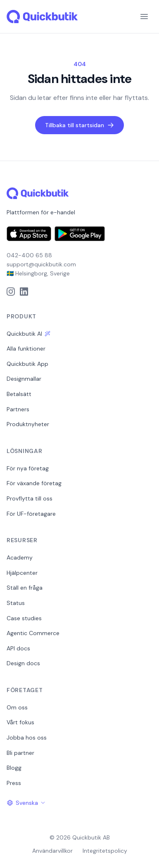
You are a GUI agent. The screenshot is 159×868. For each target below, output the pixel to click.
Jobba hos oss (27, 738)
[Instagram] (11, 292)
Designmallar (24, 379)
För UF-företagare (31, 514)
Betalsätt (19, 394)
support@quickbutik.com (41, 264)
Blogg (14, 768)
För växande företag (34, 483)
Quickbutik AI (28, 334)
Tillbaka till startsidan (79, 125)
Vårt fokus (20, 722)
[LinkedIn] (24, 292)
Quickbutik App (27, 364)
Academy (20, 557)
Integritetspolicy (105, 851)
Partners (18, 409)
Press (14, 783)
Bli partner (20, 753)
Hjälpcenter (22, 573)
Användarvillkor (52, 851)
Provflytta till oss (30, 498)
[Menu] (144, 17)
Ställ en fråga (25, 588)
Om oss (17, 707)
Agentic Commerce (33, 633)
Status (16, 603)
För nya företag (28, 468)
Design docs (23, 663)
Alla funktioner (26, 349)
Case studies (24, 618)
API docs (18, 648)
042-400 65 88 (29, 255)
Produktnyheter (28, 424)
